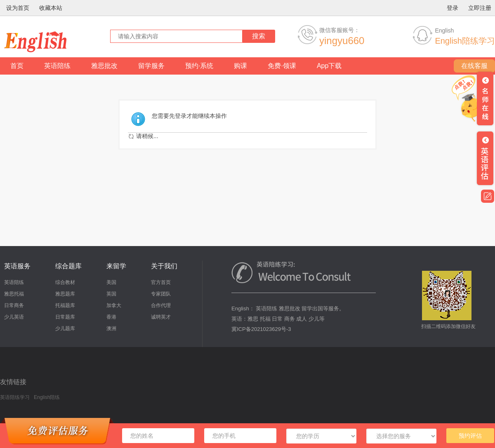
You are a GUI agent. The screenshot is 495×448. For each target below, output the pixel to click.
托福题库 (65, 305)
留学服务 (151, 66)
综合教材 (65, 282)
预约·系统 (199, 66)
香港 (111, 317)
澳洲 (111, 328)
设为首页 (18, 8)
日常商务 (14, 305)
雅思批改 (104, 66)
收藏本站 (51, 8)
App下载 (329, 66)
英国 (111, 294)
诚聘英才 (161, 317)
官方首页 (161, 282)
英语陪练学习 (15, 397)
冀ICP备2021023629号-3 (261, 329)
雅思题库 (65, 294)
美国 (111, 282)
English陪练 (47, 397)
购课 (240, 66)
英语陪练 (57, 66)
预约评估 (470, 436)
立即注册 (480, 8)
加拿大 (114, 305)
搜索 (259, 36)
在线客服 (474, 66)
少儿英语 (14, 317)
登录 (453, 8)
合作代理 (161, 305)
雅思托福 (14, 294)
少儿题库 (65, 328)
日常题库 (65, 317)
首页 (17, 66)
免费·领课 (282, 66)
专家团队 (161, 294)
